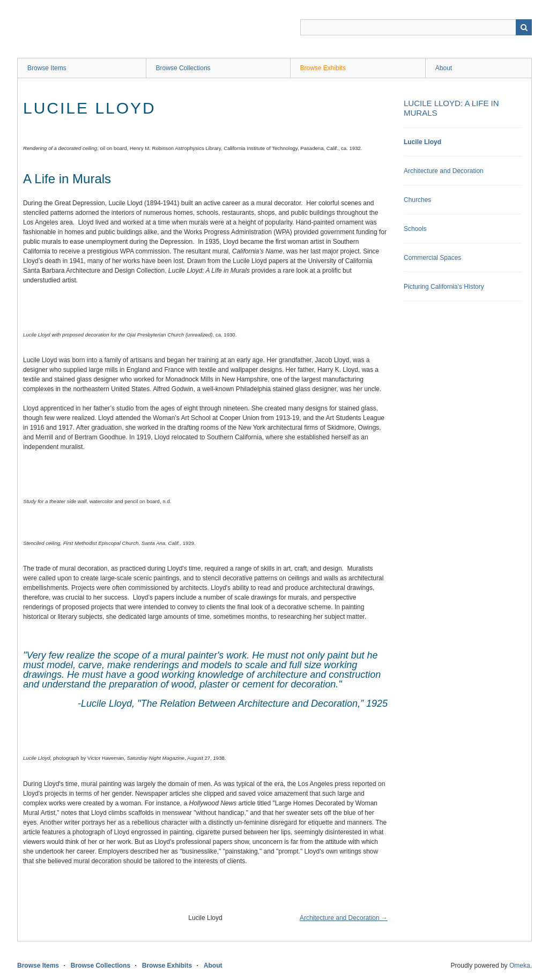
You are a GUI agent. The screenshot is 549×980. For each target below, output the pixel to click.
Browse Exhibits (323, 68)
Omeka (520, 966)
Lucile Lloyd (422, 142)
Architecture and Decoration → (344, 918)
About (444, 68)
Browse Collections (183, 68)
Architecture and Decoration (444, 171)
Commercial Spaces (432, 258)
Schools (415, 229)
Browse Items (47, 68)
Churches (417, 200)
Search (524, 27)
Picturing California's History (444, 287)
